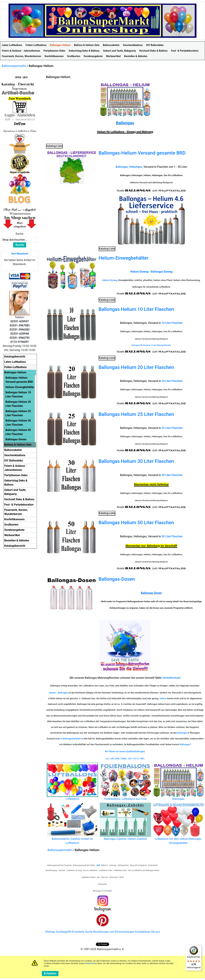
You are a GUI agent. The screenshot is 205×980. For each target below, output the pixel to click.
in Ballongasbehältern (71, 739)
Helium (53, 693)
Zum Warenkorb (20, 254)
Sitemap (50, 932)
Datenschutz (91, 963)
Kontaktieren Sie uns (147, 932)
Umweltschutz (171, 678)
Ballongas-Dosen (117, 579)
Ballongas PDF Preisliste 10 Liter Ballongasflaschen (151, 345)
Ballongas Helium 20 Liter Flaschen (136, 367)
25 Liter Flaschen (172, 428)
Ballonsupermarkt (14, 66)
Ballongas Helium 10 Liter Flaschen (136, 309)
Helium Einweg (110, 280)
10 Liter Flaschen (172, 323)
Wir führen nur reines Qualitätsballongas (125, 751)
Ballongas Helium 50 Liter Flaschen (136, 523)
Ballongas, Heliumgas (129, 167)
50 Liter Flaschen (172, 536)
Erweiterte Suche (82, 932)
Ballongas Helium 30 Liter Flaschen (136, 461)
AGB (98, 865)
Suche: (20, 234)
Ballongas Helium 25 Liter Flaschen (136, 414)
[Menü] (200, 946)
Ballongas (125, 123)
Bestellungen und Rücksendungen (114, 932)
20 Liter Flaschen (172, 381)
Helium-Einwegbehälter (124, 258)
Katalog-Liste (54, 146)
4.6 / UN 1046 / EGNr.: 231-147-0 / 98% (125, 759)
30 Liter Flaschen (172, 475)
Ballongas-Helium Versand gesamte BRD (142, 153)
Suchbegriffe (64, 932)
